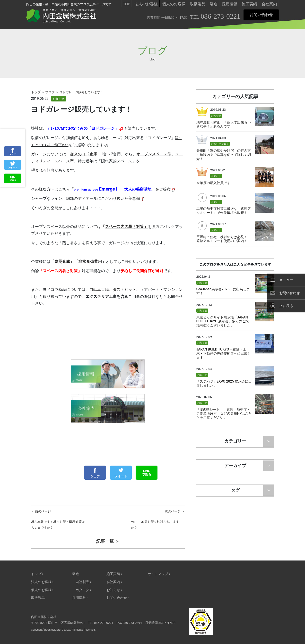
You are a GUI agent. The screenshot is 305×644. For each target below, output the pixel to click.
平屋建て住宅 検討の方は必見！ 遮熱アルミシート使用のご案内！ (224, 239)
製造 (214, 4)
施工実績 (249, 4)
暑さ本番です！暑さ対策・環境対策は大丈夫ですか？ (58, 519)
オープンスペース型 (154, 154)
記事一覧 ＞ (108, 541)
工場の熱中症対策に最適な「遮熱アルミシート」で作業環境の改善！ (224, 211)
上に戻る (286, 306)
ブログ (225, 144)
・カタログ (81, 590)
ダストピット (124, 289)
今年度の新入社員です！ (215, 183)
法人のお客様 (146, 4)
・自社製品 (81, 582)
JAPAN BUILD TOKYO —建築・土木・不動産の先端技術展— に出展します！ (224, 353)
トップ (36, 574)
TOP (127, 4)
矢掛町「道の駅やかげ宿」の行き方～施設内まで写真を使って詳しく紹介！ (224, 155)
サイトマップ (158, 574)
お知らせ (59, 99)
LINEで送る (146, 473)
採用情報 (230, 4)
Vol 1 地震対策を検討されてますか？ (158, 519)
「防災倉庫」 (62, 262)
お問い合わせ (261, 15)
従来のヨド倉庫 (84, 154)
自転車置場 (99, 289)
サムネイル (264, 117)
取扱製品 (198, 4)
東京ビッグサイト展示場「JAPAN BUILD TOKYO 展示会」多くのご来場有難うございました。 (223, 321)
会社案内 (269, 4)
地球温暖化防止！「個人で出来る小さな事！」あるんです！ (224, 124)
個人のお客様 (174, 4)
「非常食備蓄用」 (90, 262)
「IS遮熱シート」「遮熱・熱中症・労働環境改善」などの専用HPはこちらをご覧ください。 (224, 414)
